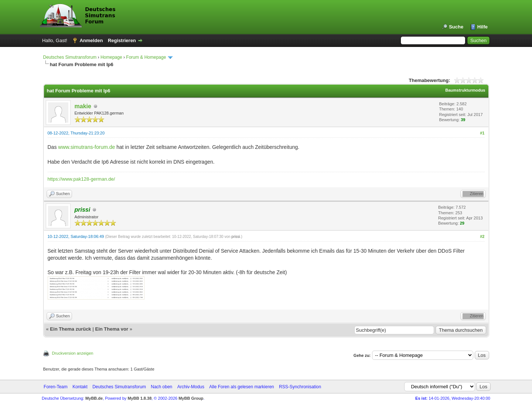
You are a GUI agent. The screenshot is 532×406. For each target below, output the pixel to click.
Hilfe (482, 27)
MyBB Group (191, 398)
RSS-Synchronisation (300, 387)
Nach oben (161, 387)
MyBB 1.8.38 (139, 398)
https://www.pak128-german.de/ (81, 179)
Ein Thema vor (112, 329)
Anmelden (91, 40)
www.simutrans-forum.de (86, 147)
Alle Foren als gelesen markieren (241, 387)
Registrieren (122, 40)
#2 (482, 236)
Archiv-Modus (191, 387)
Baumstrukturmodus (465, 90)
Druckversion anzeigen (73, 353)
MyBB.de (94, 398)
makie (83, 106)
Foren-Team (56, 387)
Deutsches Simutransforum (70, 57)
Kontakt (80, 387)
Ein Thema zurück (70, 329)
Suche (456, 27)
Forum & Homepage (146, 57)
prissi (236, 237)
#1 (482, 133)
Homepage (111, 57)
